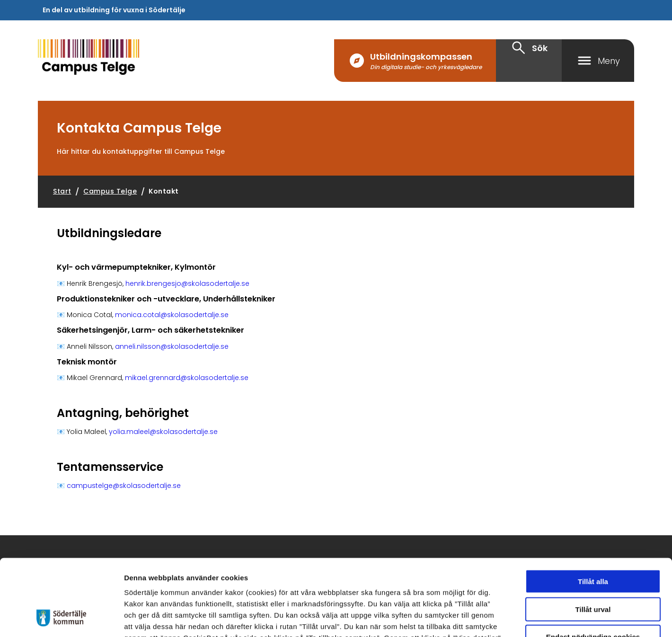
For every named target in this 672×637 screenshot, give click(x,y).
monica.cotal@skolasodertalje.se (172, 315)
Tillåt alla (593, 512)
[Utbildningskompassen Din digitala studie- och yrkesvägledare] (415, 61)
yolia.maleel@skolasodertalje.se (163, 432)
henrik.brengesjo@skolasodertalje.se (187, 283)
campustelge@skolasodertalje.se (124, 486)
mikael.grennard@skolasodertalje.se (187, 378)
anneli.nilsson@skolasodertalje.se (172, 346)
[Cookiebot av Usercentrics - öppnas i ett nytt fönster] (61, 619)
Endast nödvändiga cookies (593, 568)
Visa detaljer (518, 618)
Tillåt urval (593, 540)
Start (62, 191)
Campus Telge (110, 191)
